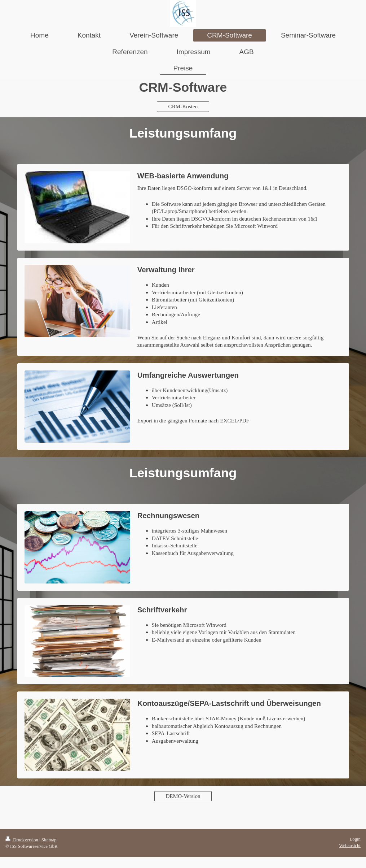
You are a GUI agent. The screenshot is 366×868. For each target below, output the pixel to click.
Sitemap (49, 840)
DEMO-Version (183, 796)
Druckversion (22, 840)
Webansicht (350, 846)
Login (355, 839)
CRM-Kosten (183, 106)
